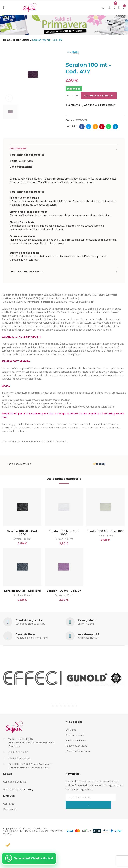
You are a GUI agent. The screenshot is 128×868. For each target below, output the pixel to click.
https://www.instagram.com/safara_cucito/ (48, 403)
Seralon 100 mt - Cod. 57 (64, 592)
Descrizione (18, 149)
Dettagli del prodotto (26, 272)
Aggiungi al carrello (99, 96)
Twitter (89, 127)
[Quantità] (72, 96)
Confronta (74, 105)
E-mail (95, 127)
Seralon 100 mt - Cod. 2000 (64, 533)
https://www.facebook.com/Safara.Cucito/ (47, 400)
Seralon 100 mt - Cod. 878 (22, 592)
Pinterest (102, 127)
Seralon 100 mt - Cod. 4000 (22, 533)
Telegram (115, 127)
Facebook (82, 127)
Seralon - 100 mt (22, 539)
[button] (52, 707)
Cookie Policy (26, 792)
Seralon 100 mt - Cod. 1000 (106, 531)
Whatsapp (109, 127)
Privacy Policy (11, 792)
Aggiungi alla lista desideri (100, 105)
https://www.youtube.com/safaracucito (93, 407)
